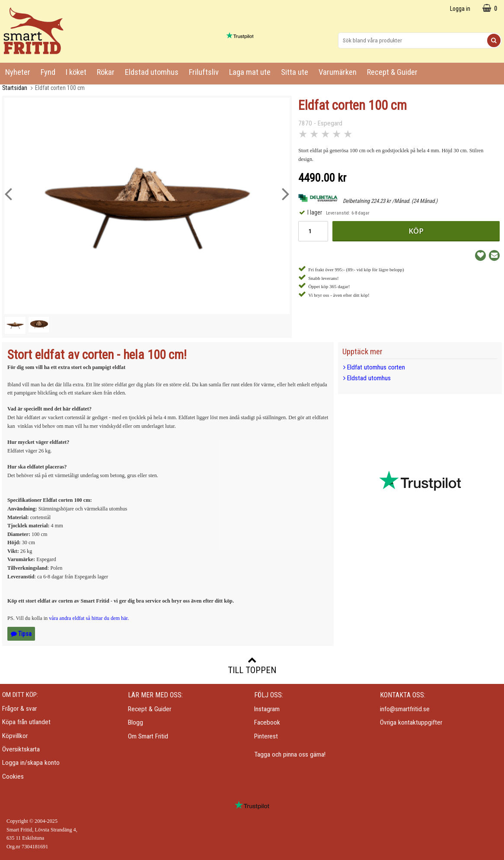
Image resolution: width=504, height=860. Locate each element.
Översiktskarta (21, 749)
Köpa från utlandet (26, 722)
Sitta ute (295, 72)
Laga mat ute (250, 72)
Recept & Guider (392, 72)
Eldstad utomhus (152, 72)
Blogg (136, 722)
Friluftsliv (204, 72)
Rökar (106, 72)
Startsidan (15, 88)
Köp (416, 231)
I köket (76, 72)
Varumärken (338, 72)
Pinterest (266, 736)
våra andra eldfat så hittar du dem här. (89, 618)
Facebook (267, 722)
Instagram (267, 709)
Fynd (48, 72)
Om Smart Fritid (148, 736)
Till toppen (252, 665)
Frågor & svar (19, 709)
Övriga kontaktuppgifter (411, 722)
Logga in (460, 9)
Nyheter (18, 72)
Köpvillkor (15, 736)
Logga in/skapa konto (31, 763)
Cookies (13, 777)
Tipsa (21, 634)
